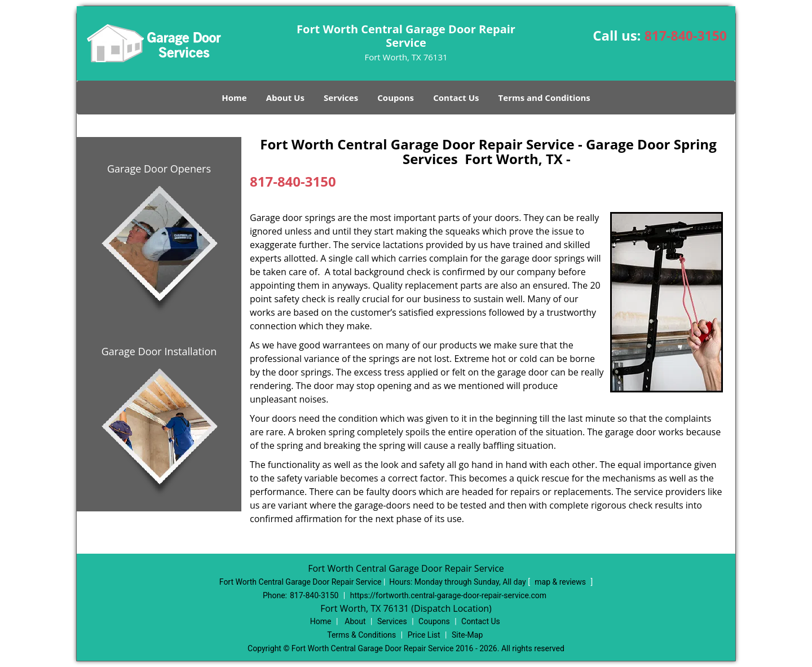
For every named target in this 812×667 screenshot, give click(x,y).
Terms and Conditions (544, 98)
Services (341, 98)
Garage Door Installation (159, 351)
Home (234, 98)
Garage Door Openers (159, 169)
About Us (285, 98)
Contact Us (456, 98)
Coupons (396, 98)
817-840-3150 (686, 36)
